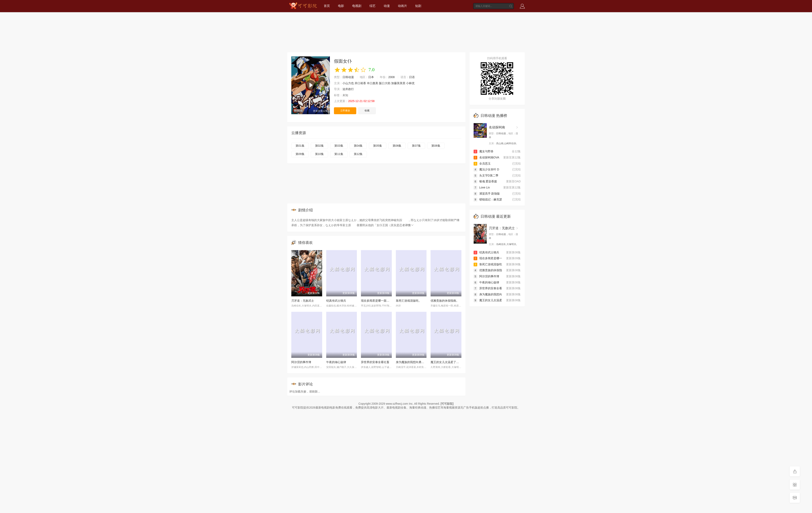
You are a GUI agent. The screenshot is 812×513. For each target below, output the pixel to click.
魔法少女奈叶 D (486, 169)
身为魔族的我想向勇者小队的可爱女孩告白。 (424, 362)
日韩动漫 (348, 77)
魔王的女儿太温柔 (488, 300)
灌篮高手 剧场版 (487, 194)
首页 (327, 6)
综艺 (373, 6)
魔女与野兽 (484, 151)
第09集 (300, 154)
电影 (341, 6)
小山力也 (348, 83)
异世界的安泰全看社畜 (375, 362)
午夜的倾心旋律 (336, 362)
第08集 (436, 146)
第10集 (320, 154)
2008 (391, 77)
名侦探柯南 (497, 127)
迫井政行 (348, 89)
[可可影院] (447, 404)
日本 (371, 77)
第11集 (339, 154)
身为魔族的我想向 (488, 294)
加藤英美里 (398, 83)
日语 (412, 77)
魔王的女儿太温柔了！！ (446, 362)
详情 (409, 225)
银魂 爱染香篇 (485, 181)
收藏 (367, 111)
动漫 (387, 6)
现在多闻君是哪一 (488, 258)
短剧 (418, 6)
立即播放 (345, 111)
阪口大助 (385, 83)
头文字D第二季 (486, 175)
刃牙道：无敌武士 (303, 301)
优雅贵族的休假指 (488, 270)
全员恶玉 (482, 163)
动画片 (402, 6)
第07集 (416, 146)
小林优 (410, 83)
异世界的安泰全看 (488, 288)
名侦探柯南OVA (486, 157)
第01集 (300, 146)
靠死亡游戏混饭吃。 (409, 301)
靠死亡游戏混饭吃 (488, 264)
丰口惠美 (373, 83)
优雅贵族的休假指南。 (445, 301)
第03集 (339, 146)
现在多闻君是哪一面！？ (377, 301)
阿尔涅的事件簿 (301, 362)
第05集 (378, 146)
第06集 (397, 146)
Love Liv (482, 187)
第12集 (358, 154)
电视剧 (357, 6)
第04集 (358, 146)
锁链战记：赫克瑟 (488, 199)
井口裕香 (360, 83)
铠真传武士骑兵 (336, 301)
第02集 (320, 146)
